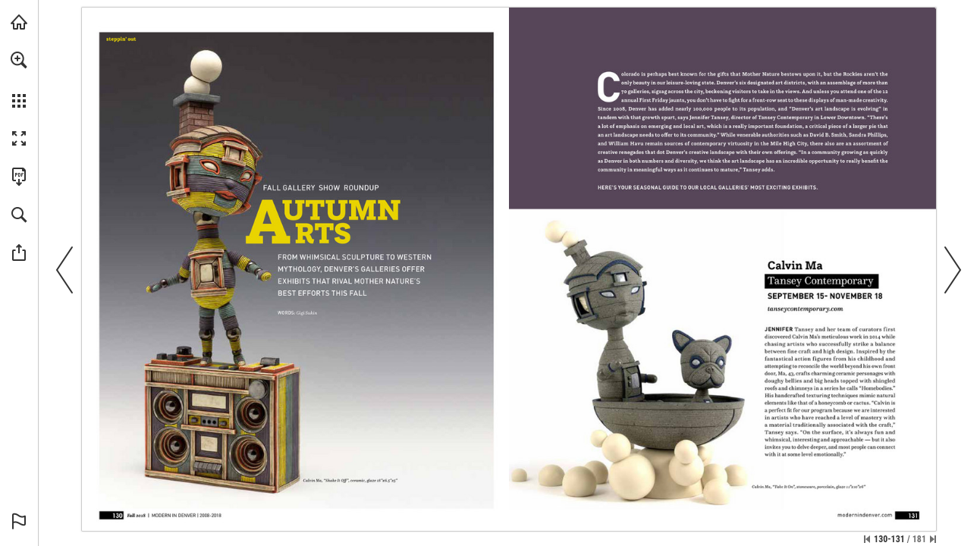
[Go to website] (806, 308)
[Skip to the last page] (933, 539)
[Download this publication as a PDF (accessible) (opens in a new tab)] (19, 177)
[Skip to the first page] (867, 539)
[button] (19, 60)
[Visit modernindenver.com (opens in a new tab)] (19, 22)
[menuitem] (19, 80)
